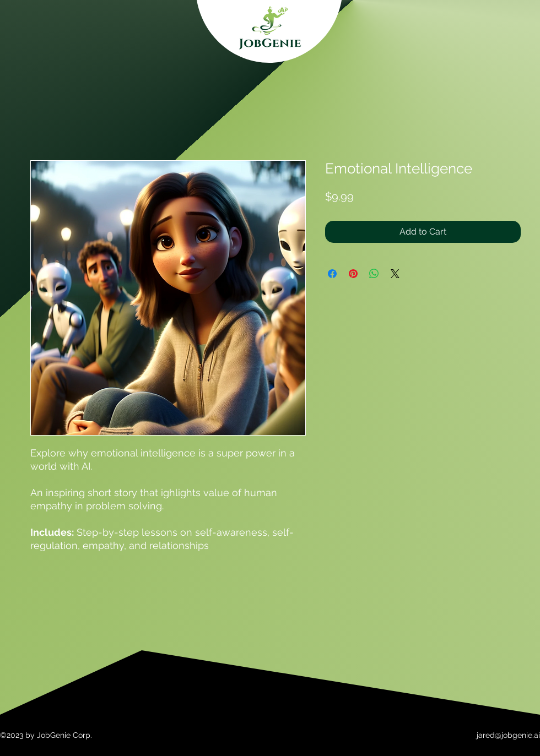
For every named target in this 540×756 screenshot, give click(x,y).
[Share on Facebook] (332, 274)
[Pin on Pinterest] (353, 274)
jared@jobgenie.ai (508, 735)
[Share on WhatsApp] (374, 274)
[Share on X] (395, 274)
